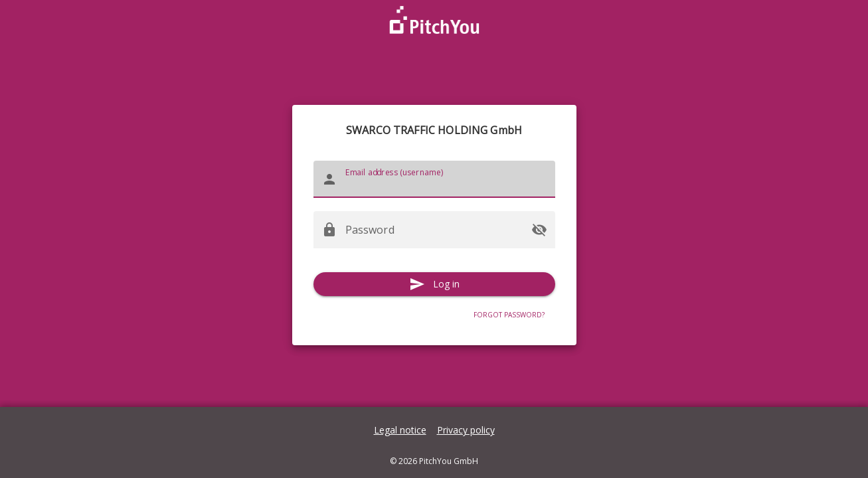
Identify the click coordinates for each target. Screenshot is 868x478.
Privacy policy (466, 430)
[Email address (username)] (446, 179)
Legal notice (400, 430)
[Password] (434, 230)
